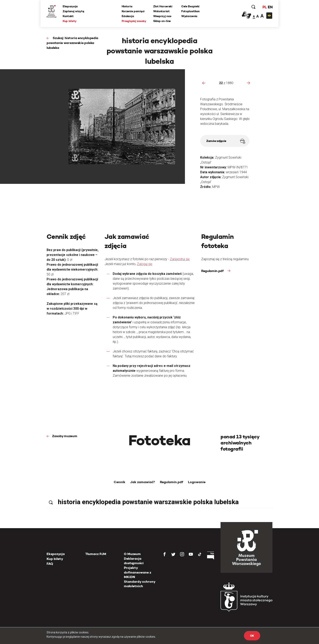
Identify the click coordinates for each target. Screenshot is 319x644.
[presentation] (204, 83)
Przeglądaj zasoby (134, 21)
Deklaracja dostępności (134, 561)
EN (270, 7)
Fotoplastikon (190, 11)
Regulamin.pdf (213, 271)
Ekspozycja (70, 6)
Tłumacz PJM (96, 554)
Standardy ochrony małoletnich (140, 584)
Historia (127, 6)
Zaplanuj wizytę (74, 11)
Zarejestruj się (180, 259)
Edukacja (128, 16)
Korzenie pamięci (133, 11)
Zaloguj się (145, 264)
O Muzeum (132, 554)
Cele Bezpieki (190, 6)
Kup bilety (70, 21)
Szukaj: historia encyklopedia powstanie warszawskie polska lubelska (72, 43)
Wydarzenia (189, 16)
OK (252, 636)
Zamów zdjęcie (226, 141)
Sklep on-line (162, 21)
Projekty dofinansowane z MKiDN (138, 572)
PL (264, 7)
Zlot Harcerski (163, 6)
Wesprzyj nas (162, 16)
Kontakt (68, 16)
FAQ (50, 564)
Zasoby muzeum (65, 436)
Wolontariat (161, 11)
